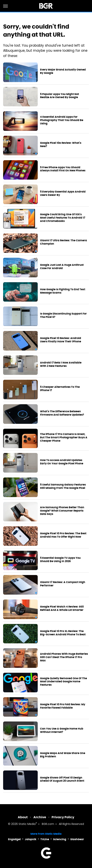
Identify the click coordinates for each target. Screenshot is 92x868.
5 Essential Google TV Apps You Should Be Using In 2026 (60, 560)
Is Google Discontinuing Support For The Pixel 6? (63, 315)
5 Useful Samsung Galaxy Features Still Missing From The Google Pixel (63, 486)
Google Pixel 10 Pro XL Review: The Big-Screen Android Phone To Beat (63, 633)
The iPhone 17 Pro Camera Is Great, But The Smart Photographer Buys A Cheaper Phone (64, 438)
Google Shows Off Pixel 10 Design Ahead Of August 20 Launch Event (62, 779)
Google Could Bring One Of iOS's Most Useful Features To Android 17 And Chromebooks (63, 218)
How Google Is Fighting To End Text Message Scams (63, 291)
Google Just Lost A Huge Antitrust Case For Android (62, 267)
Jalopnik (31, 839)
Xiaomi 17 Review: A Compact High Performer (63, 584)
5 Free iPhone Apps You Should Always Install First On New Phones (63, 169)
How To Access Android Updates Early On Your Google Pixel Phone (62, 462)
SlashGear (77, 839)
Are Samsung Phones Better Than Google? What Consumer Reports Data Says (62, 511)
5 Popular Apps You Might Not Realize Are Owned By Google (59, 96)
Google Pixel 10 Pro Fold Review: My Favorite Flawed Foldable (63, 706)
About (23, 817)
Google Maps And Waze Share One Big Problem (63, 755)
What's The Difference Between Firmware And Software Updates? (62, 413)
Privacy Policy (63, 817)
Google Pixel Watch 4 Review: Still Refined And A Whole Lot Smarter (62, 608)
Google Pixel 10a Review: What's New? (61, 145)
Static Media (27, 824)
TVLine (45, 839)
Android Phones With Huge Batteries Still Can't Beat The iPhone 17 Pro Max (64, 657)
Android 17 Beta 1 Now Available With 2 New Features (61, 364)
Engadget (14, 839)
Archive (40, 817)
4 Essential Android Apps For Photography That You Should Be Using (62, 120)
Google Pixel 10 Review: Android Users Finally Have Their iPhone (61, 340)
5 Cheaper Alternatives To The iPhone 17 (60, 389)
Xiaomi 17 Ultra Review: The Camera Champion (63, 242)
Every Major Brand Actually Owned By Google (63, 71)
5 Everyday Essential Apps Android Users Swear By (63, 193)
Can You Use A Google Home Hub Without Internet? (62, 730)
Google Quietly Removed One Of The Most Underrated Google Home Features (63, 682)
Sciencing (60, 839)
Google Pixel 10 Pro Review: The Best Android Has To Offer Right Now (63, 535)
